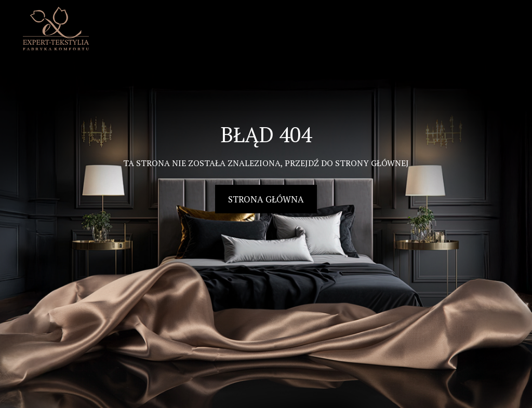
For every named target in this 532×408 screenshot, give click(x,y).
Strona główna (266, 199)
